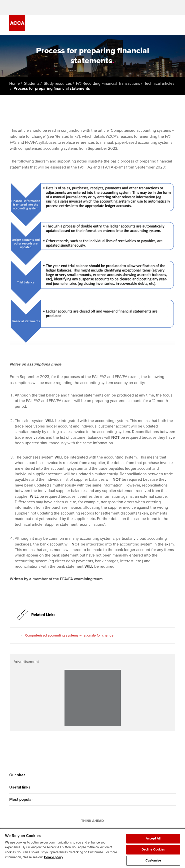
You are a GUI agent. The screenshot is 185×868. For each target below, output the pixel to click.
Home (14, 83)
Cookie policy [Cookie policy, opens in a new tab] (54, 857)
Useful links (20, 787)
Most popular (21, 799)
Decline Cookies (153, 849)
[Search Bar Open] (159, 25)
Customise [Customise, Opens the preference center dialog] (153, 860)
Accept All (153, 838)
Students (32, 83)
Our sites (17, 775)
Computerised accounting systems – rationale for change (69, 635)
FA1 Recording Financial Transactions (108, 83)
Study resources (58, 83)
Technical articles (159, 83)
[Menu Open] (173, 25)
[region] (92, 848)
